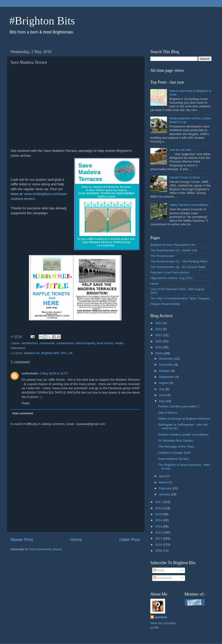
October (165, 371)
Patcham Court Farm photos (170, 272)
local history (105, 343)
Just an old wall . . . (183, 150)
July (162, 389)
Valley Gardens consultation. (189, 205)
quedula (161, 617)
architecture (30, 343)
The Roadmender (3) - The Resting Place (179, 261)
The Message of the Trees (176, 447)
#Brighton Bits (42, 21)
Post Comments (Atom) (46, 549)
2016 (159, 508)
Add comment (23, 413)
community (47, 343)
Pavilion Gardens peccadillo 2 (179, 406)
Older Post (130, 540)
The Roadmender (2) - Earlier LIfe (174, 250)
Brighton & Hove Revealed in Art (173, 245)
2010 (159, 545)
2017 (159, 502)
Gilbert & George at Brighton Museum (184, 419)
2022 (159, 329)
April (162, 476)
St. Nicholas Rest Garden (176, 441)
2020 (159, 341)
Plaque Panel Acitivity (165, 304)
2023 (159, 323)
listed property (85, 343)
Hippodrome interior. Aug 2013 (171, 278)
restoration (18, 348)
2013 (159, 526)
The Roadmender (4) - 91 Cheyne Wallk (178, 267)
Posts (159, 570)
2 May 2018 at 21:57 (54, 373)
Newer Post (22, 540)
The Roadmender (162, 256)
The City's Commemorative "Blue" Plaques (180, 298)
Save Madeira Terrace (173, 459)
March (164, 482)
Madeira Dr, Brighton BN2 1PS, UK (48, 353)
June (163, 395)
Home (76, 540)
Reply (26, 403)
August (164, 383)
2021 (159, 335)
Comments (162, 578)
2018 (159, 353)
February (166, 488)
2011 (159, 538)
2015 (159, 514)
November (166, 365)
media (119, 343)
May (162, 401)
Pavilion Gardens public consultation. (184, 435)
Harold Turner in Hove (185, 177)
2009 (159, 551)
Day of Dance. (168, 413)
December (166, 359)
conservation (65, 343)
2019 (159, 347)
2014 (159, 520)
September (167, 377)
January (165, 494)
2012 (159, 532)
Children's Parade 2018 (174, 453)
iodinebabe (30, 373)
